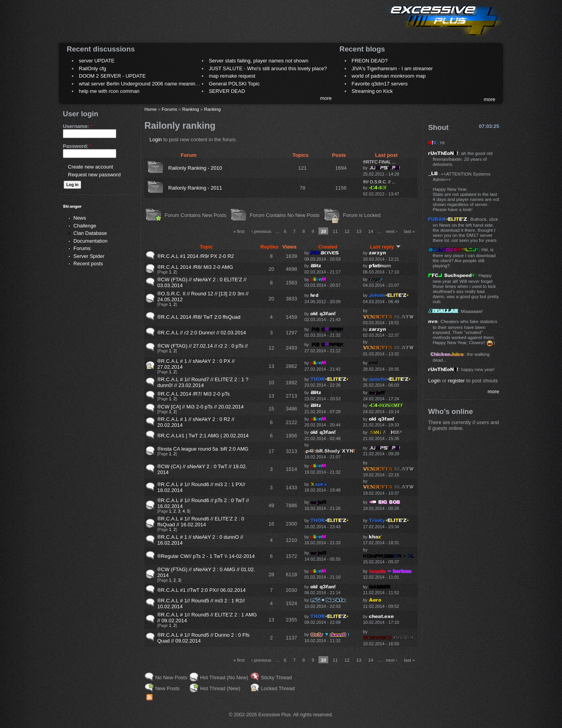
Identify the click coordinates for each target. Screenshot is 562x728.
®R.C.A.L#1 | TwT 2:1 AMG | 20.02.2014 (203, 436)
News (80, 218)
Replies (269, 247)
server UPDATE (97, 61)
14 (371, 231)
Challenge (85, 226)
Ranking (191, 109)
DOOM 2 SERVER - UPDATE (112, 76)
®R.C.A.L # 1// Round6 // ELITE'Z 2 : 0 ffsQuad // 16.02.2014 (201, 522)
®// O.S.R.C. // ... (379, 182)
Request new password (94, 175)
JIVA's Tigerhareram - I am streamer (392, 68)
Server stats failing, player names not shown (259, 61)
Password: (77, 146)
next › (392, 231)
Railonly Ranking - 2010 (195, 168)
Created (328, 247)
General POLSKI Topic (234, 84)
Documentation (90, 241)
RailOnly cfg (92, 68)
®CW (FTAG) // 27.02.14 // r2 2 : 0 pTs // (203, 346)
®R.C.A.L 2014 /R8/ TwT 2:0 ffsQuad (199, 317)
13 (359, 231)
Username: (78, 126)
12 (347, 231)
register (456, 381)
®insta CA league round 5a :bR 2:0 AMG (203, 449)
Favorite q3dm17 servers (380, 84)
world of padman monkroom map (389, 76)
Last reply (385, 247)
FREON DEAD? (370, 61)
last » (409, 231)
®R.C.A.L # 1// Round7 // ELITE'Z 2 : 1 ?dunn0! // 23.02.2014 (203, 382)
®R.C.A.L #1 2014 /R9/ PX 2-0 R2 (196, 256)
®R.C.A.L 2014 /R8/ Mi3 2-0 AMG (195, 267)
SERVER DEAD (227, 91)
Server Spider (89, 256)
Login (156, 139)
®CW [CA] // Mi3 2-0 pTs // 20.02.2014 (200, 407)
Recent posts (88, 264)
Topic (206, 247)
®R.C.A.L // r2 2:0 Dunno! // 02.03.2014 (202, 333)
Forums (82, 248)
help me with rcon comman (109, 91)
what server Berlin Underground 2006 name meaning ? (141, 84)
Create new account (91, 167)
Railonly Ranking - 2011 (195, 188)
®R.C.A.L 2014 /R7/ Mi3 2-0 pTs (193, 394)
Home (150, 109)
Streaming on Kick (372, 91)
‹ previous (261, 231)
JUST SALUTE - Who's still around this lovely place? (268, 68)
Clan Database (90, 233)
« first (239, 231)
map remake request (232, 76)
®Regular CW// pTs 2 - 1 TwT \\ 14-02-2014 (206, 556)
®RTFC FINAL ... (379, 162)
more (326, 98)
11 (335, 231)
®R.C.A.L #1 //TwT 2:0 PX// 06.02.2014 (201, 590)
